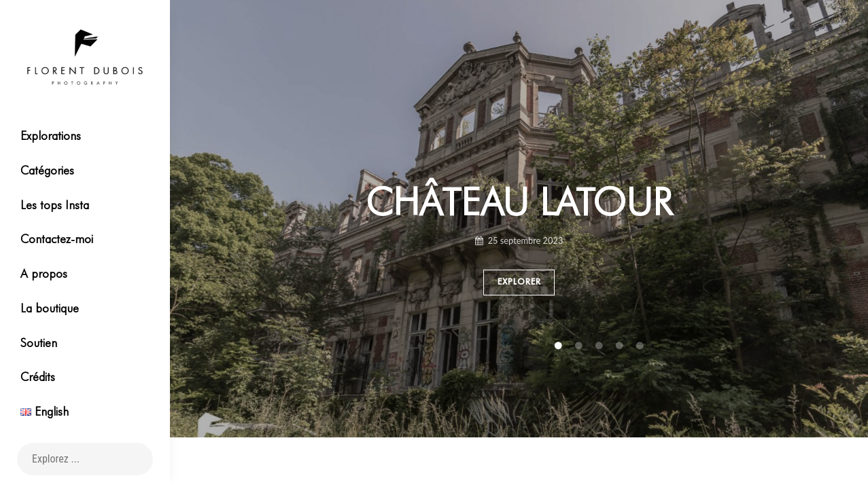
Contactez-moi (57, 239)
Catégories (47, 170)
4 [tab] (540, 346)
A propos (44, 273)
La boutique (50, 308)
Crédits (38, 377)
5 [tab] (560, 346)
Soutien (39, 343)
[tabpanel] (519, 244)
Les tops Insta (55, 205)
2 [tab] (499, 346)
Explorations (51, 135)
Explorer (519, 283)
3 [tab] (519, 346)
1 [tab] (479, 346)
